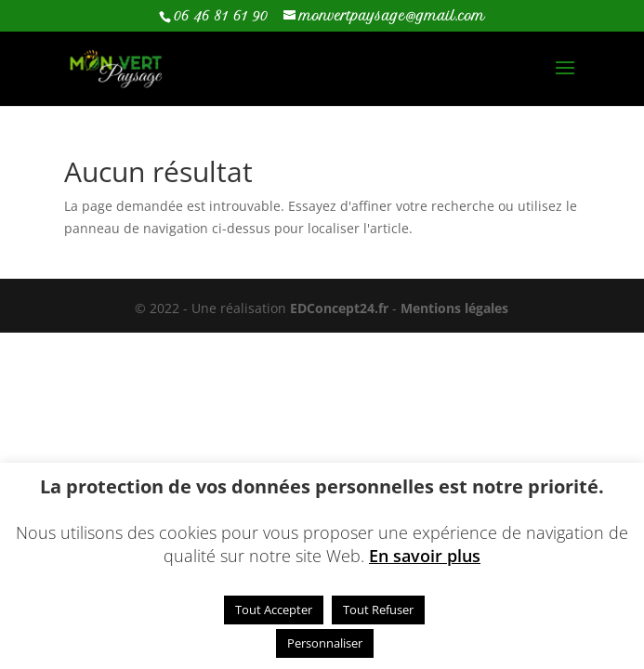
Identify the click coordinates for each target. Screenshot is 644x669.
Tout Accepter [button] (274, 610)
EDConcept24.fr (341, 308)
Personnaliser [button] (325, 643)
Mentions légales (454, 308)
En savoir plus (425, 556)
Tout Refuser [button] (378, 610)
